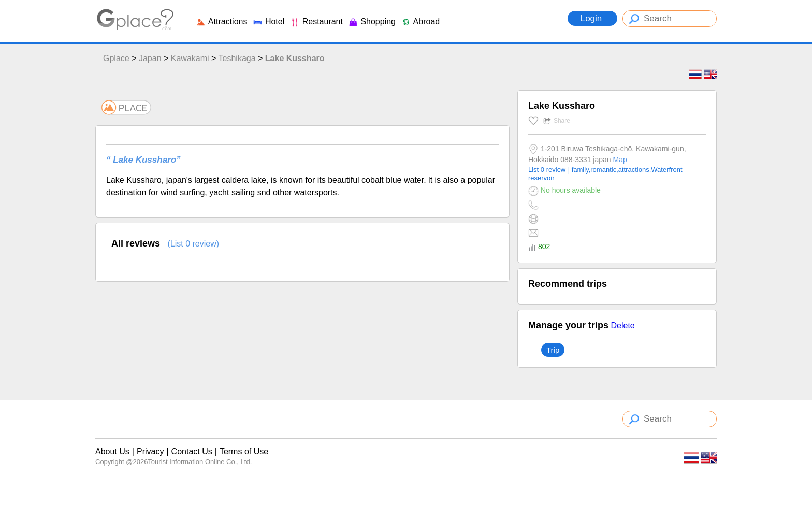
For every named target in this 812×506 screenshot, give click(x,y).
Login (592, 18)
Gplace (116, 58)
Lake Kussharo (295, 58)
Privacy (150, 451)
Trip (553, 350)
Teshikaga (237, 58)
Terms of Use (244, 451)
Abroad (420, 21)
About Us (112, 451)
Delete (622, 326)
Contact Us (192, 451)
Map (620, 160)
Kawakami (190, 58)
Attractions (221, 21)
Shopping (372, 21)
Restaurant (316, 21)
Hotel (268, 21)
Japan (150, 58)
